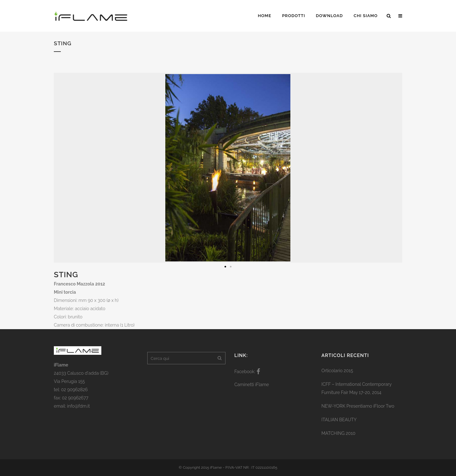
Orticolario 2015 (337, 371)
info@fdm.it (79, 406)
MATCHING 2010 (338, 433)
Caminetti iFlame (252, 385)
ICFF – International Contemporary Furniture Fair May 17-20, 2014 (356, 388)
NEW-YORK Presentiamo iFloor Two (358, 406)
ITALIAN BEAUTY (339, 420)
